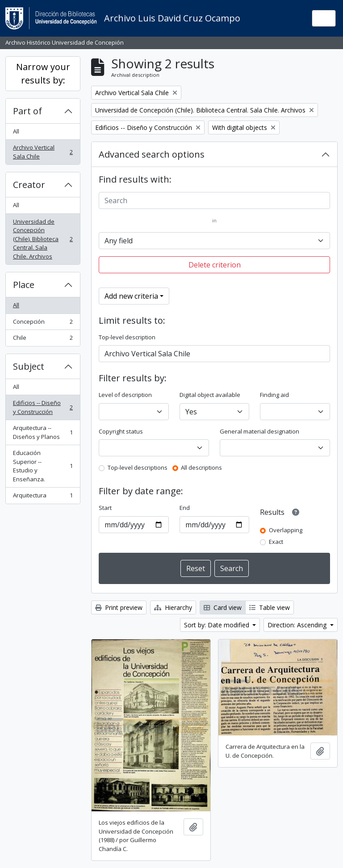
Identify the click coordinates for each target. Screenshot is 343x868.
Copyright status (121, 431)
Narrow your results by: (43, 73)
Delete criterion (215, 265)
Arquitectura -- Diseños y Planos (43, 432)
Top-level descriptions (138, 467)
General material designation (259, 431)
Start (105, 508)
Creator (29, 185)
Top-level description (127, 337)
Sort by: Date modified (218, 625)
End (185, 508)
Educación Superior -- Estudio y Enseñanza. (43, 466)
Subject (29, 366)
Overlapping (286, 530)
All (16, 131)
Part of (27, 111)
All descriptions (201, 467)
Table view (270, 607)
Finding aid (274, 395)
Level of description (125, 395)
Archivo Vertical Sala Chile (43, 152)
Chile (43, 340)
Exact (276, 542)
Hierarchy (173, 607)
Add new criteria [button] (131, 296)
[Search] (214, 200)
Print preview (119, 607)
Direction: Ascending (298, 625)
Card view (223, 607)
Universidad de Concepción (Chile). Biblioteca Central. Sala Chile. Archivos (43, 239)
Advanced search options (152, 154)
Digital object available (210, 395)
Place (24, 285)
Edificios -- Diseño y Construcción (43, 407)
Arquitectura (43, 497)
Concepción (43, 323)
